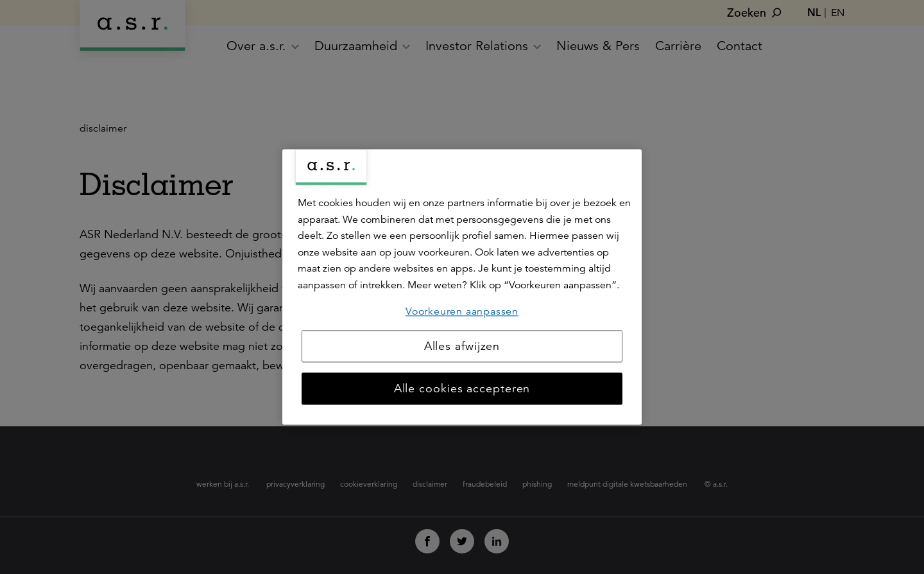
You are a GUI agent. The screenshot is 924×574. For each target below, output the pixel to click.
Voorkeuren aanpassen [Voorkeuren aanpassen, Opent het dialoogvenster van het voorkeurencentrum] (462, 311)
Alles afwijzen (462, 347)
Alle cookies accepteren (462, 389)
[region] (462, 287)
